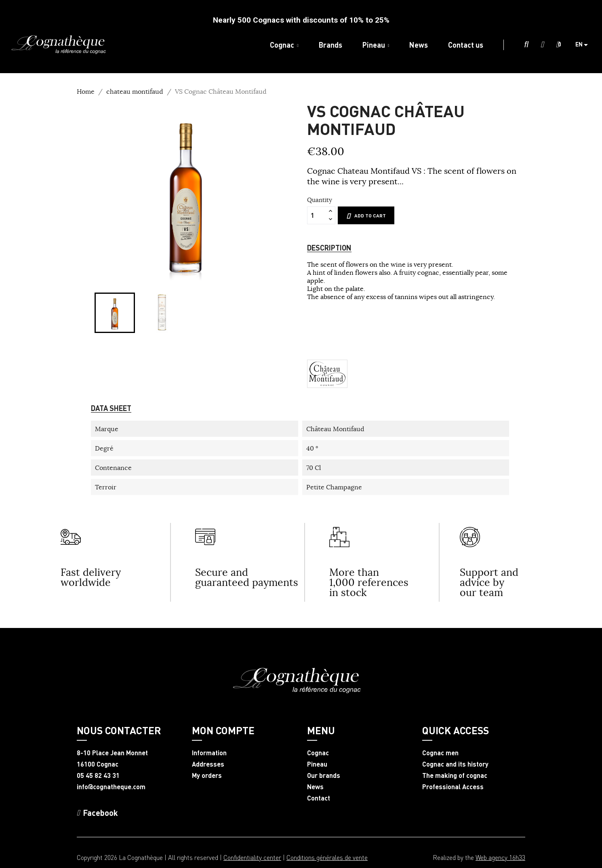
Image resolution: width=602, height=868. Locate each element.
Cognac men (440, 753)
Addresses (208, 764)
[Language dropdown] (585, 45)
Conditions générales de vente (327, 857)
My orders (207, 775)
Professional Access (453, 787)
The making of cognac (455, 775)
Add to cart (366, 216)
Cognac (318, 753)
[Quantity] (317, 215)
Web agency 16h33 (500, 857)
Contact (319, 798)
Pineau (317, 764)
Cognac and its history (455, 764)
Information (209, 753)
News (315, 787)
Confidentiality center (252, 857)
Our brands (324, 775)
